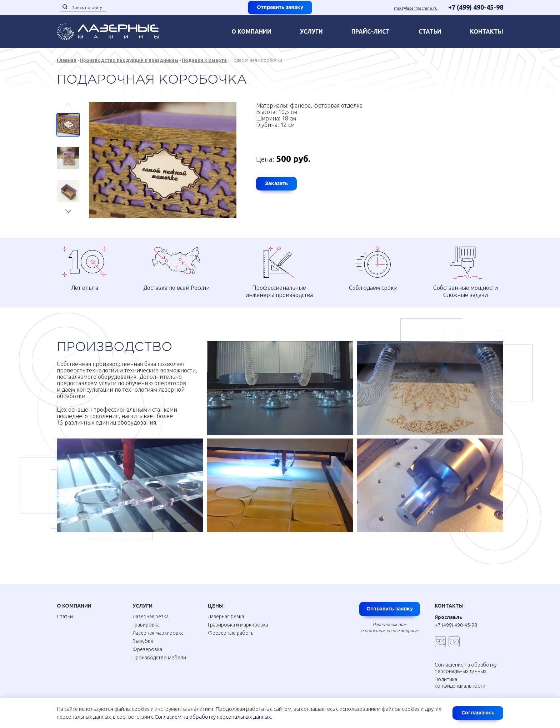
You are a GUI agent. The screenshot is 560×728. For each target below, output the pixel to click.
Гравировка (146, 620)
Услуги (311, 31)
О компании (251, 31)
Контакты (449, 601)
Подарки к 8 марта (204, 60)
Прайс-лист (371, 31)
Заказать (276, 184)
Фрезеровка (147, 644)
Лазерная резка (151, 611)
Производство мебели (159, 653)
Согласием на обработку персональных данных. (213, 717)
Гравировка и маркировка (238, 620)
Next (68, 208)
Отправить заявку (280, 8)
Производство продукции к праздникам (129, 60)
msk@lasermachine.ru (416, 8)
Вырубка (143, 636)
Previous (68, 108)
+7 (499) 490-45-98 (476, 7)
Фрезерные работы (231, 628)
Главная (67, 60)
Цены (216, 601)
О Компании (74, 601)
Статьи (430, 31)
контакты (487, 31)
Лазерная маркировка (158, 628)
